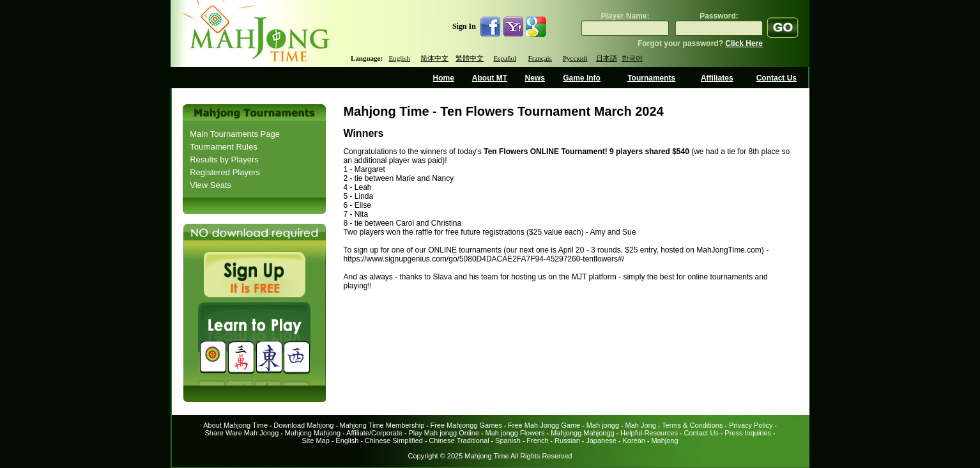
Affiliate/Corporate (374, 433)
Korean (633, 441)
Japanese (601, 441)
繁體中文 (470, 58)
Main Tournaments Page (235, 134)
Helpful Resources (649, 433)
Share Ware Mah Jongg (242, 433)
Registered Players (225, 172)
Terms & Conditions (692, 425)
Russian (567, 441)
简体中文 (434, 58)
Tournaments (651, 78)
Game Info (582, 78)
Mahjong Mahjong (313, 433)
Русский (575, 58)
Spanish (508, 441)
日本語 (607, 58)
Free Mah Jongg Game (544, 425)
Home (444, 78)
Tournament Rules (224, 147)
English (399, 58)
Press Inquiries (748, 433)
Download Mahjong (303, 425)
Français (540, 58)
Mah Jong (641, 425)
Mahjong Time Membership (382, 425)
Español (505, 58)
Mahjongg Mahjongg (583, 433)
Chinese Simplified (394, 441)
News (534, 78)
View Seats (211, 185)
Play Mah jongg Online (444, 433)
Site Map (315, 441)
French (537, 441)
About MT (490, 78)
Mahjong (664, 441)
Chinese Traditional (459, 441)
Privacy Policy (751, 425)
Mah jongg (603, 425)
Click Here (744, 43)
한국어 (632, 58)
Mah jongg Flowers (515, 433)
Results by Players (224, 160)
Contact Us (777, 78)
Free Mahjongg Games (466, 425)
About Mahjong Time (235, 425)
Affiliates (717, 78)
